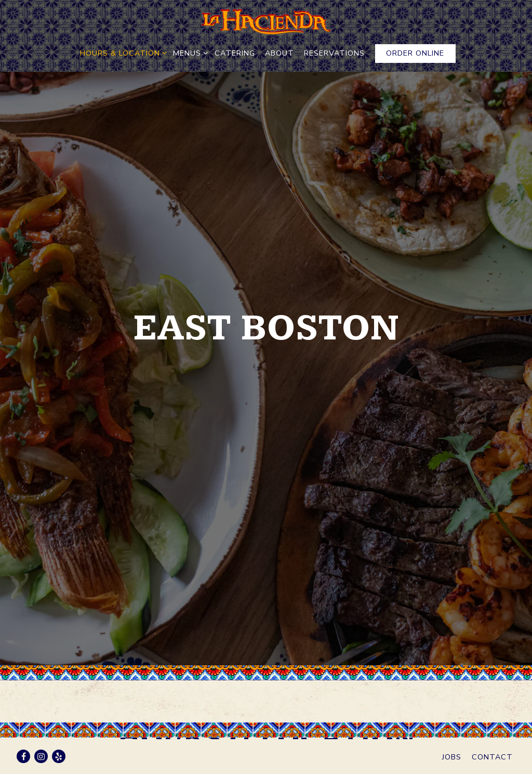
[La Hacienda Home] (266, 22)
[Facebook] (23, 756)
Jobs (452, 757)
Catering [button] (235, 53)
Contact (492, 757)
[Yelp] (59, 756)
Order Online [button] (415, 53)
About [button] (280, 53)
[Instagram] (41, 756)
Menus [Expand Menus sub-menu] (189, 53)
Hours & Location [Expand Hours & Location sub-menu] (122, 53)
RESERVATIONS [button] (334, 53)
